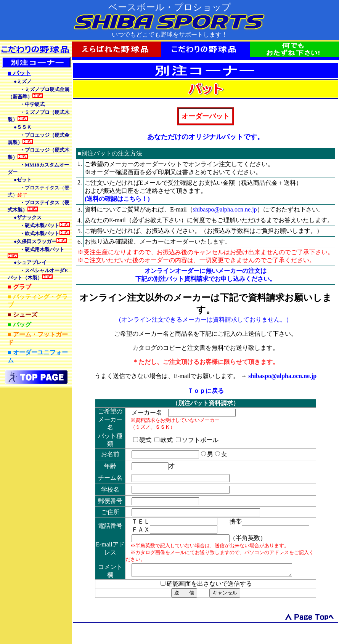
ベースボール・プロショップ (170, 7)
